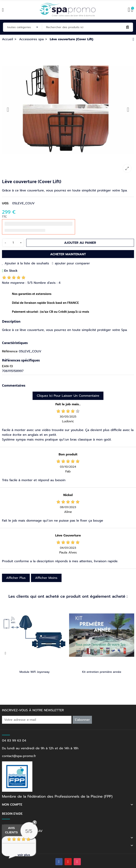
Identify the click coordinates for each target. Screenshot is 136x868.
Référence (10, 351)
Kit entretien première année (102, 672)
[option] (68, 109)
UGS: (5, 203)
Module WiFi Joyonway (35, 672)
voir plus (24, 855)
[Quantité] (13, 243)
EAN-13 (7, 366)
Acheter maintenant (68, 254)
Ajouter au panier (80, 243)
